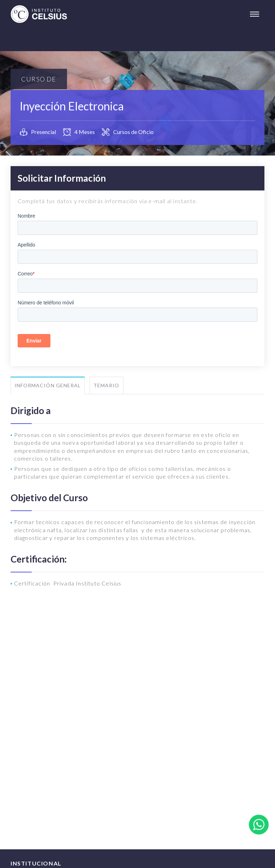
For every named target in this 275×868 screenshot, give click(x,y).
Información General (48, 385)
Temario (106, 385)
